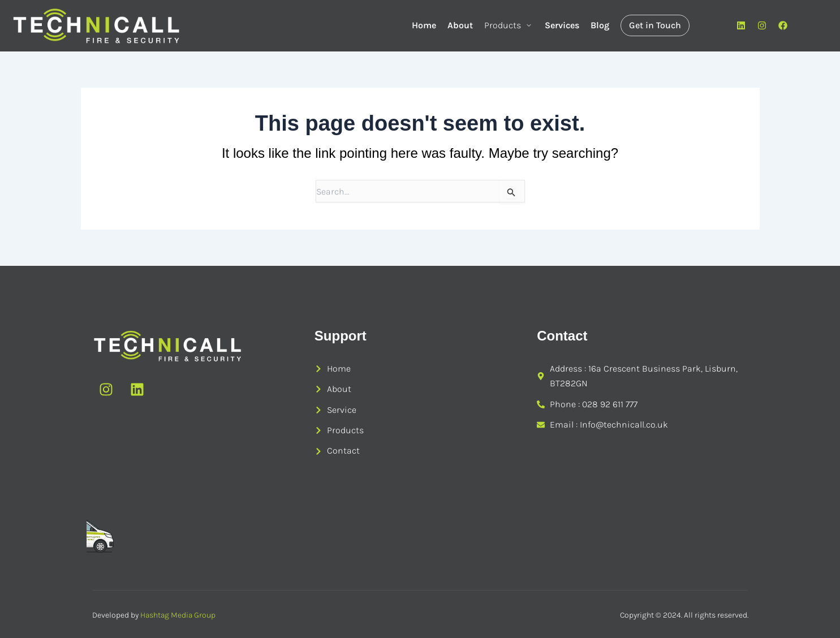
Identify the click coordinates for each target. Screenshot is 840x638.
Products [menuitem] (509, 25)
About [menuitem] (460, 25)
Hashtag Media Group (178, 615)
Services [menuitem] (562, 25)
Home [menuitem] (424, 25)
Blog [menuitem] (600, 25)
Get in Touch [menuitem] (655, 25)
